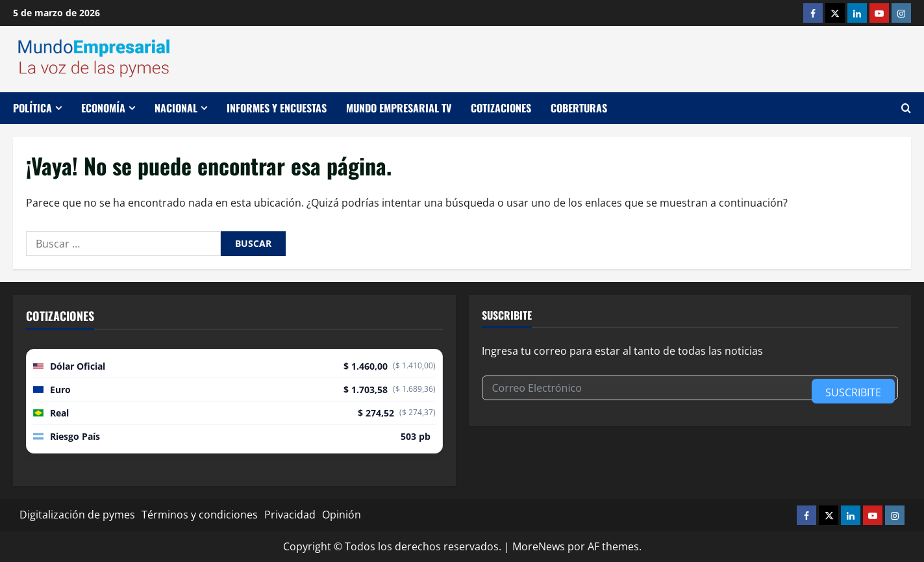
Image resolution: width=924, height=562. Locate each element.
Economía (103, 108)
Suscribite (853, 392)
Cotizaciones (501, 108)
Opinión (342, 515)
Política (32, 108)
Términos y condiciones (200, 515)
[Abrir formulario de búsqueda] (906, 108)
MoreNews (539, 546)
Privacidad (290, 515)
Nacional (176, 108)
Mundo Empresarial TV (399, 108)
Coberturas (579, 108)
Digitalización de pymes (77, 515)
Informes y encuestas (277, 108)
